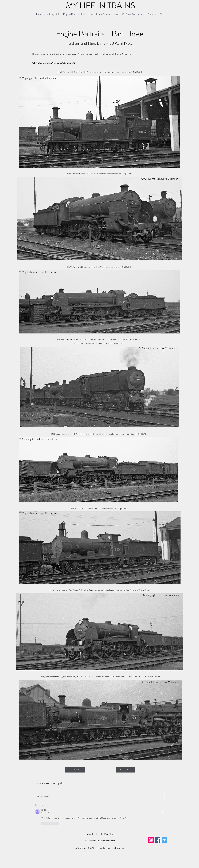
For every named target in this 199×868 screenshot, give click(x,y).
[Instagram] (151, 840)
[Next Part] (75, 770)
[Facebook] (158, 840)
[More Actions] (163, 812)
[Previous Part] (125, 770)
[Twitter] (164, 840)
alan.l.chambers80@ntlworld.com (100, 841)
